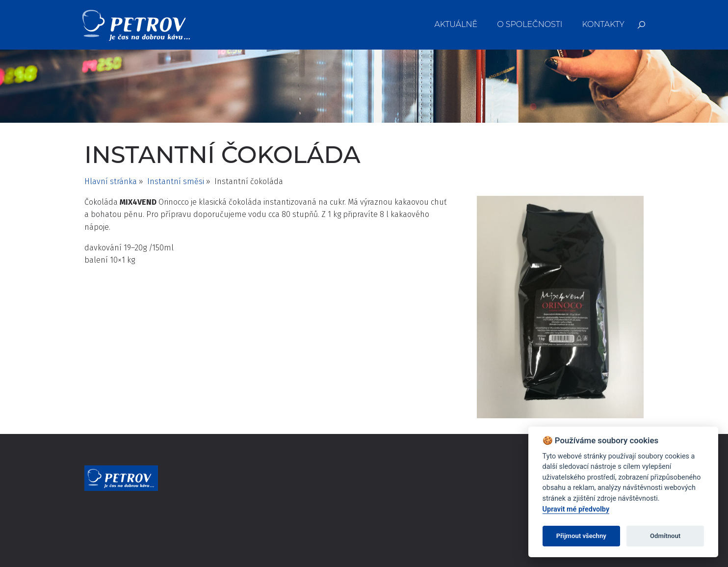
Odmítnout (665, 536)
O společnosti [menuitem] (530, 24)
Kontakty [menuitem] (603, 24)
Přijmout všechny (581, 536)
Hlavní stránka (111, 181)
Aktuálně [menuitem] (456, 24)
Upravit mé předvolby (576, 509)
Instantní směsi (176, 181)
